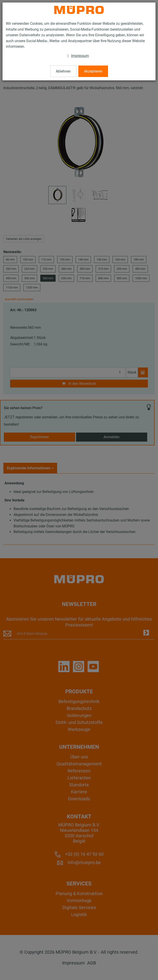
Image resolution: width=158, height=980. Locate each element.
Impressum (80, 56)
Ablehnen (63, 71)
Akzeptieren (93, 71)
